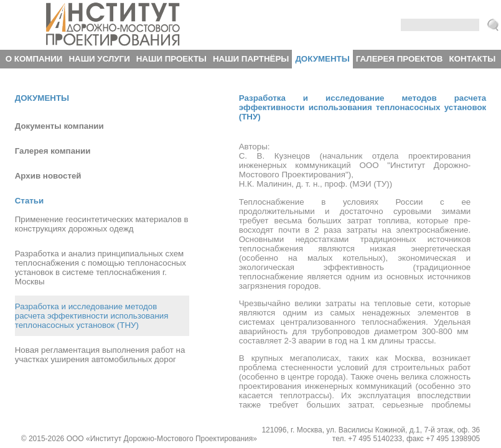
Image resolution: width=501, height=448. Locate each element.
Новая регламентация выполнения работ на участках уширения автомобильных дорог (100, 355)
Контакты (473, 59)
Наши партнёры (251, 59)
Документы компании (59, 126)
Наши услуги (99, 59)
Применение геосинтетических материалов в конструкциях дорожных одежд (102, 224)
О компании (34, 59)
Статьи (29, 201)
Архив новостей (48, 176)
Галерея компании (53, 151)
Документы (322, 59)
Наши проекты (171, 59)
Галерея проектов (400, 59)
